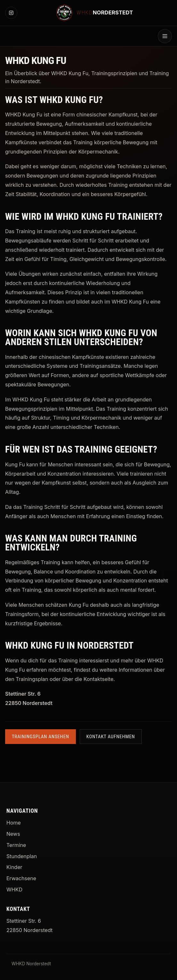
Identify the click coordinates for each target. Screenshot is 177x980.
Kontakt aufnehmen (111, 737)
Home (14, 823)
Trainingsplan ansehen (40, 737)
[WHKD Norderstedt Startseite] (95, 13)
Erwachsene (21, 878)
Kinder (14, 867)
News (13, 834)
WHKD (14, 889)
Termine (16, 845)
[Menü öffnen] (165, 36)
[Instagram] (11, 13)
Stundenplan (22, 856)
